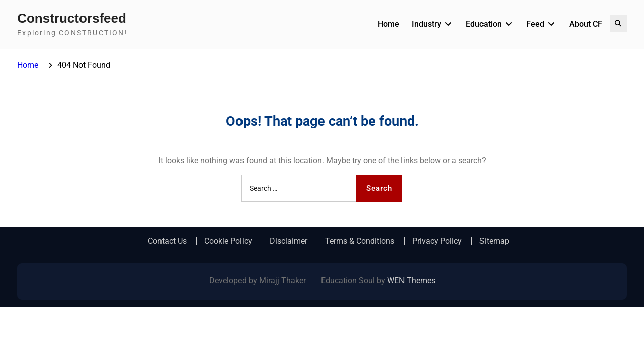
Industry (426, 24)
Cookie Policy (228, 241)
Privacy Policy (437, 241)
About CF (586, 24)
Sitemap (494, 241)
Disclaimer (289, 241)
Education (484, 24)
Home (389, 24)
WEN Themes (411, 280)
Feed (535, 24)
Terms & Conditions (360, 241)
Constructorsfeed (72, 18)
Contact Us (167, 241)
